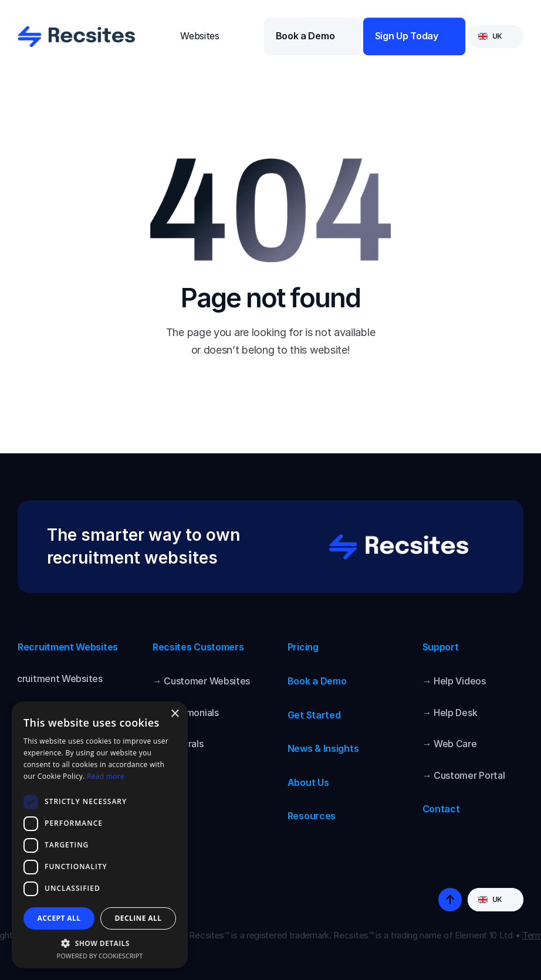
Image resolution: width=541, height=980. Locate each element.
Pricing (303, 647)
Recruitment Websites (68, 647)
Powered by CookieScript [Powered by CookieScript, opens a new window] (100, 956)
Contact (441, 809)
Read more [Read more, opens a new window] (106, 776)
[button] (100, 943)
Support (441, 647)
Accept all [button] (59, 918)
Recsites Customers (198, 647)
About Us (308, 782)
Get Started (314, 715)
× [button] (175, 714)
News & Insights (323, 748)
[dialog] (100, 835)
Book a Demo (317, 681)
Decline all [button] (138, 918)
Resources (312, 816)
